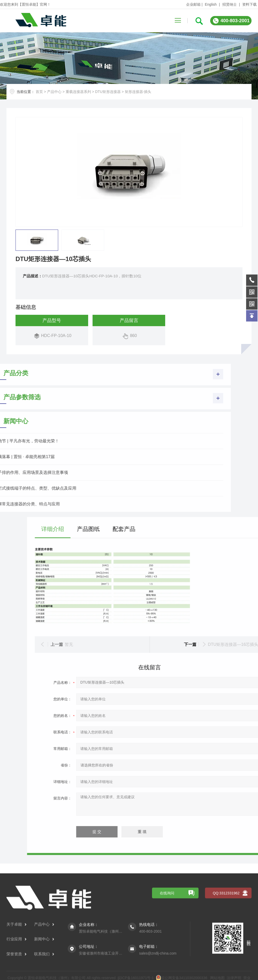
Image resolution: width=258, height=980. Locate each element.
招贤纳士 (230, 4)
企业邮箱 (193, 4)
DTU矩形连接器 (108, 92)
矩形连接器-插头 (138, 92)
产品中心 (54, 92)
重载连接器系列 (78, 92)
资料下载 (249, 4)
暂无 (176, 644)
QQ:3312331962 (226, 944)
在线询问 (167, 944)
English (211, 4)
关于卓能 (16, 975)
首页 (39, 92)
